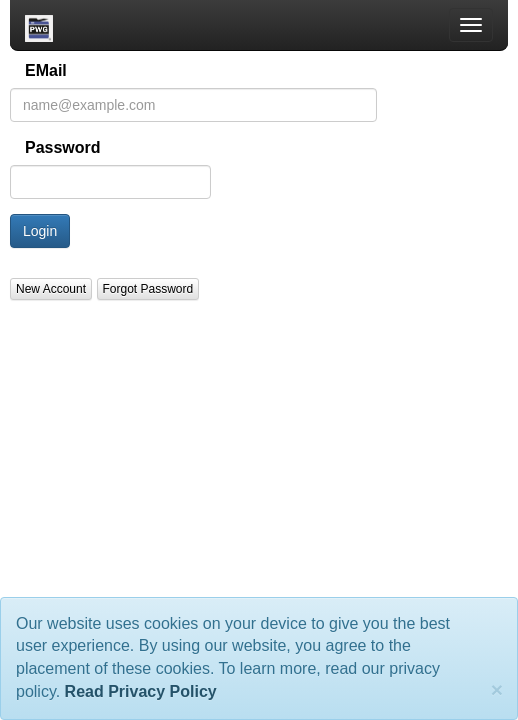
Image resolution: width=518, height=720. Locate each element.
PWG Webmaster (207, 370)
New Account (51, 290)
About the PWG (54, 370)
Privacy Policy (129, 370)
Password (63, 148)
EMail (46, 71)
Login (40, 232)
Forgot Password (148, 290)
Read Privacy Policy (141, 691)
